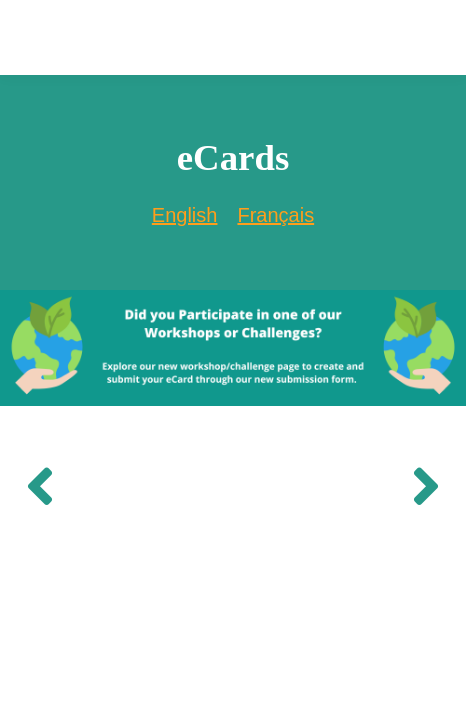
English (185, 215)
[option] (275, 215)
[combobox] (185, 215)
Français (275, 215)
